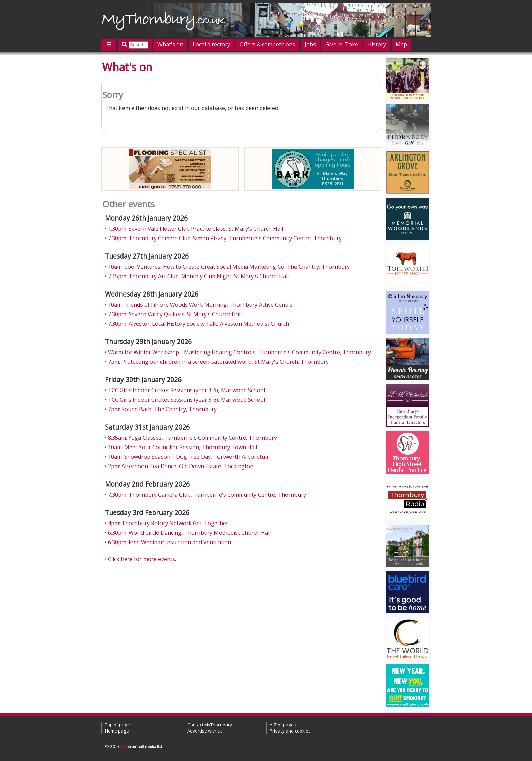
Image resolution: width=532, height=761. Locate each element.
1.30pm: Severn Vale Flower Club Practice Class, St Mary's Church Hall (195, 229)
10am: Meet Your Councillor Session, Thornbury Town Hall (183, 447)
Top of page (117, 725)
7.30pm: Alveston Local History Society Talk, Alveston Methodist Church (198, 324)
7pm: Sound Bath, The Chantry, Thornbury (162, 409)
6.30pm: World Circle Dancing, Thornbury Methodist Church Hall (189, 533)
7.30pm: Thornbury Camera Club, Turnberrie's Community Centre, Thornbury (207, 495)
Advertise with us (205, 731)
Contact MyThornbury (210, 725)
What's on (170, 44)
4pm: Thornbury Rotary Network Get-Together (168, 523)
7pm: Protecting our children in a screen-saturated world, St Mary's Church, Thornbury (218, 362)
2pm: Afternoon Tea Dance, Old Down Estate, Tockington (181, 466)
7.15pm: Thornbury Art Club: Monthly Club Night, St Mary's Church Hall (198, 276)
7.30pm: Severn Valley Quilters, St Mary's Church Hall (175, 314)
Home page (117, 731)
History (377, 44)
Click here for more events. (142, 559)
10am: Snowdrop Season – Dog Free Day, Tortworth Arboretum (189, 457)
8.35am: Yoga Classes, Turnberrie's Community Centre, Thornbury (192, 438)
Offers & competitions (267, 44)
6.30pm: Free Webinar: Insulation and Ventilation (169, 542)
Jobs (310, 44)
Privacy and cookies (290, 731)
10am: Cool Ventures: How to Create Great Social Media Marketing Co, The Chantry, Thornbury (229, 267)
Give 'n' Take (342, 44)
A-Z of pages (283, 725)
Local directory (211, 44)
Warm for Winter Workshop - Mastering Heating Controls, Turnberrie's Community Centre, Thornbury (239, 352)
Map (401, 44)
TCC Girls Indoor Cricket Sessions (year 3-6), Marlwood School (186, 390)
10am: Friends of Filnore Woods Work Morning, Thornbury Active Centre (200, 305)
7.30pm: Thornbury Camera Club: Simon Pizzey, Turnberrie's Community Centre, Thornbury (225, 238)
